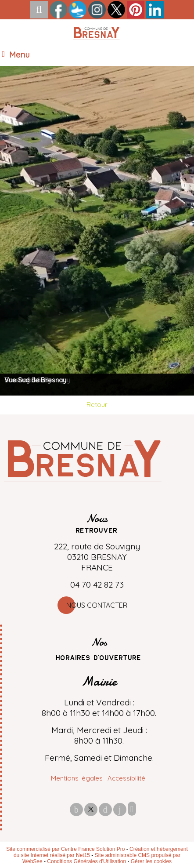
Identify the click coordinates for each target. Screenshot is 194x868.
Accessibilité (126, 778)
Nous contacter (97, 605)
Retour (97, 405)
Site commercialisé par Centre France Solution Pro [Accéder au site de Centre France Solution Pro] (65, 849)
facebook (76, 809)
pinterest (105, 809)
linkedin (120, 809)
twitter (91, 809)
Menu (19, 55)
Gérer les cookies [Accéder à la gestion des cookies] (151, 861)
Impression (132, 809)
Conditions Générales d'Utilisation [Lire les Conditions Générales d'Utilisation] (86, 861)
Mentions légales (77, 778)
